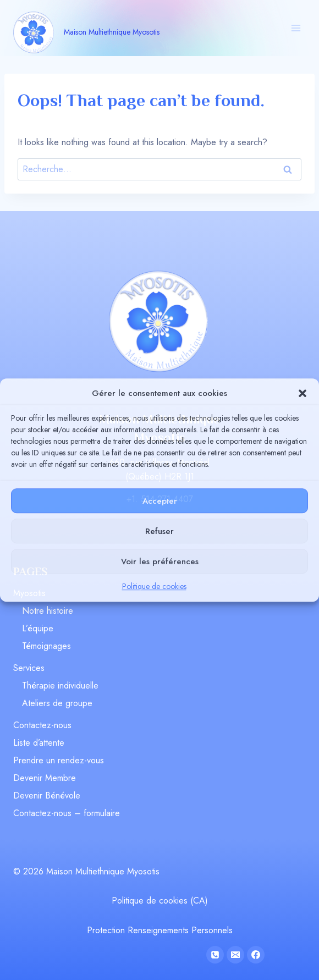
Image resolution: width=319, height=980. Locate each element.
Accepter (160, 501)
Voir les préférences (160, 561)
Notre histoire (48, 611)
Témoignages (46, 646)
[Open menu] (296, 28)
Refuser (159, 531)
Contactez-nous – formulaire (67, 813)
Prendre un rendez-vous (59, 760)
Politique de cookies (154, 586)
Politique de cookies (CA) (160, 901)
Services (29, 668)
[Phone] (215, 955)
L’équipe (38, 628)
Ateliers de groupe (57, 703)
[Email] (235, 955)
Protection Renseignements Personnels (160, 930)
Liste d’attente (39, 743)
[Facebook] (256, 955)
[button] (302, 393)
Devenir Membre (45, 778)
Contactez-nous (42, 725)
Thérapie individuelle (60, 686)
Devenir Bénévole (47, 795)
